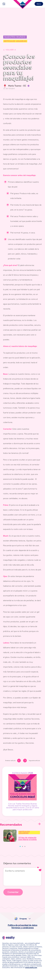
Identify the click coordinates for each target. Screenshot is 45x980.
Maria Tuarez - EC (17, 86)
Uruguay (23, 919)
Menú (39, 4)
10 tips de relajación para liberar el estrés (28, 839)
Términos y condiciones (22, 928)
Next (39, 824)
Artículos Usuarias (24, 833)
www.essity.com (31, 967)
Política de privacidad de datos (23, 925)
